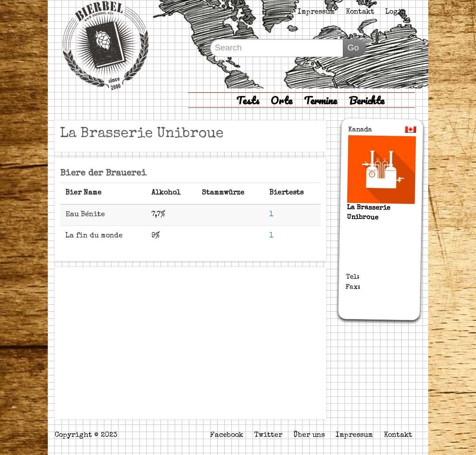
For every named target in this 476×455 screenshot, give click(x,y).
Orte (282, 100)
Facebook (227, 436)
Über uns (309, 436)
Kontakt (360, 12)
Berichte (367, 100)
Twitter (268, 436)
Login (396, 12)
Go (353, 48)
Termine (321, 100)
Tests (248, 100)
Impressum (316, 12)
